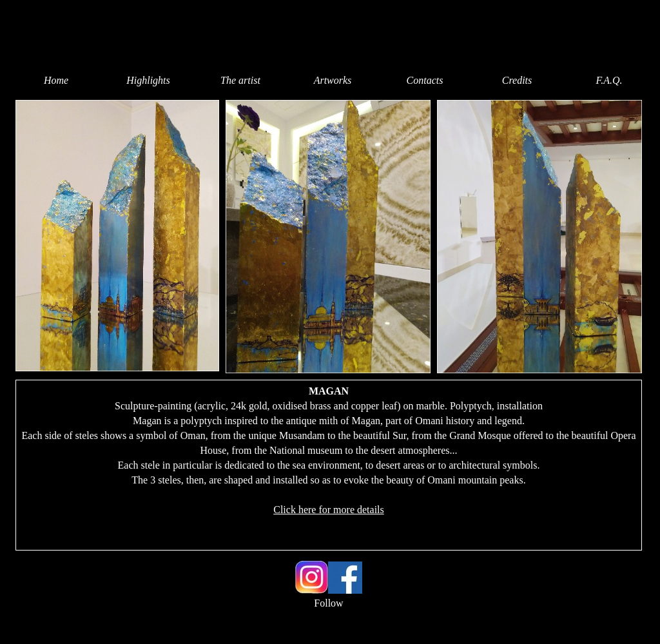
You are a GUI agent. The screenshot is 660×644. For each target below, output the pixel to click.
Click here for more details (329, 510)
